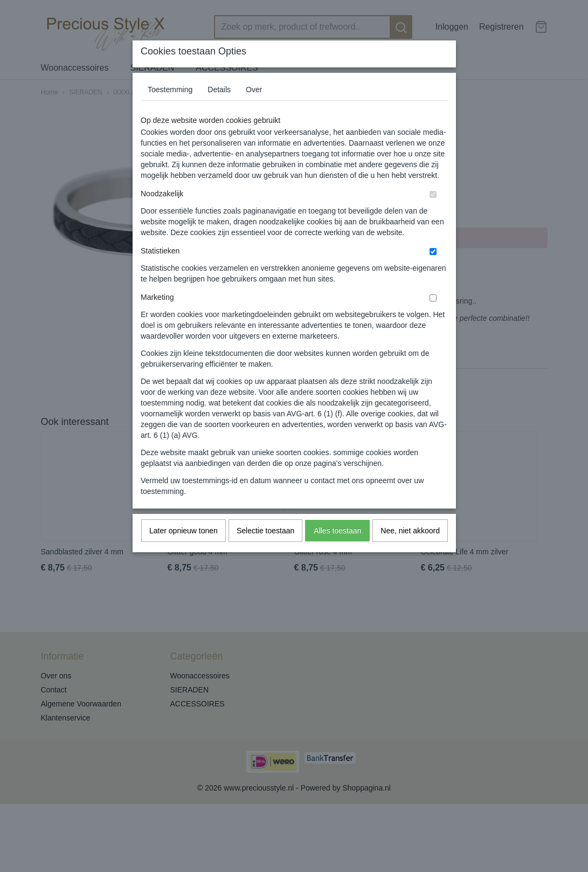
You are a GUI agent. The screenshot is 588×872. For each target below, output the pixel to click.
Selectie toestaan (265, 531)
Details (219, 90)
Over (254, 90)
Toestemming (170, 90)
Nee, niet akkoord (410, 531)
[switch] (433, 194)
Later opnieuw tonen (184, 531)
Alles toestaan (337, 531)
